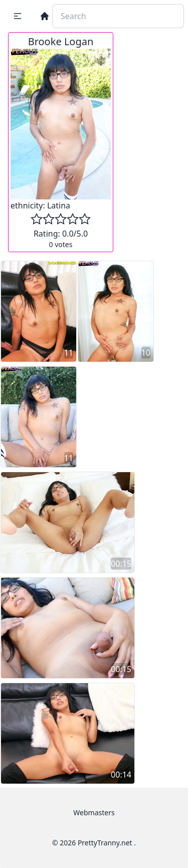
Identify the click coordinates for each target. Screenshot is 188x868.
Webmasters (94, 812)
